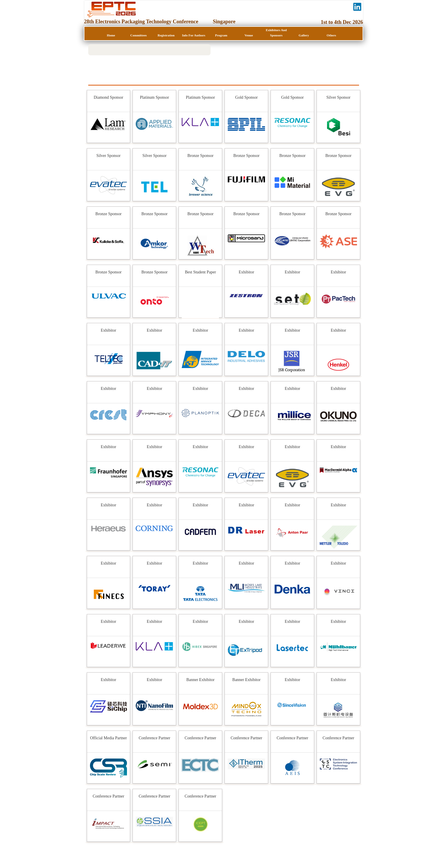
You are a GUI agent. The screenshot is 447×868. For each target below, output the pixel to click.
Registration (166, 35)
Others (331, 35)
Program (221, 35)
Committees (139, 35)
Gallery (304, 35)
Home (111, 35)
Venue (249, 35)
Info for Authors (194, 35)
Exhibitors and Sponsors (276, 33)
